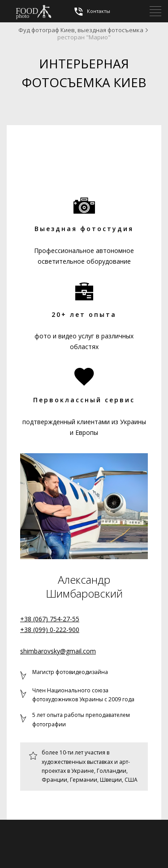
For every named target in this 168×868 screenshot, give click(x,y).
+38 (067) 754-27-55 (50, 619)
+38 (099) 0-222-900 (50, 630)
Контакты (92, 12)
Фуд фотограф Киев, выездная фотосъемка (81, 30)
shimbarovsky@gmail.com (58, 651)
